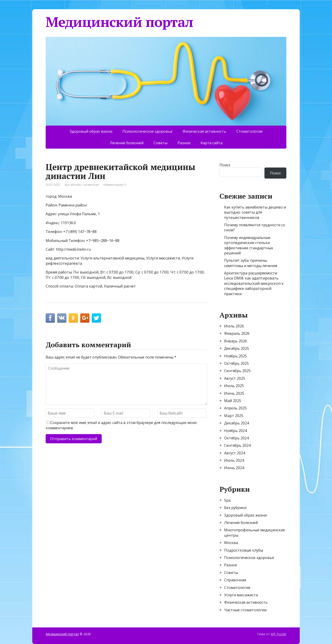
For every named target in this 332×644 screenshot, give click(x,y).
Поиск (225, 165)
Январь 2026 (236, 341)
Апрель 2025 (235, 408)
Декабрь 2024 (237, 423)
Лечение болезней (127, 143)
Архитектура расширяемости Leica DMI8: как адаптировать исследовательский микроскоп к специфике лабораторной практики (254, 283)
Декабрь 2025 (237, 348)
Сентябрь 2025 (237, 371)
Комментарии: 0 (115, 185)
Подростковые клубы (244, 550)
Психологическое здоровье (147, 131)
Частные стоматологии (245, 610)
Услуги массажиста (241, 595)
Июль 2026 (234, 326)
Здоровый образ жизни (91, 131)
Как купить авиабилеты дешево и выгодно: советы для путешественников (255, 212)
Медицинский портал (119, 22)
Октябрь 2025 (236, 363)
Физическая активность (204, 131)
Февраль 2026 (237, 333)
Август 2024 (235, 453)
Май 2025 (233, 401)
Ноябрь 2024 (236, 431)
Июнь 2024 (234, 468)
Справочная (90, 185)
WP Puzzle (279, 634)
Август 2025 (235, 378)
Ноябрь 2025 (236, 356)
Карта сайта (212, 143)
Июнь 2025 (234, 393)
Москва (76, 185)
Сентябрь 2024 (237, 445)
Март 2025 (234, 416)
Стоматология (249, 131)
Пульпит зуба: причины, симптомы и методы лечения (251, 263)
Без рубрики (235, 508)
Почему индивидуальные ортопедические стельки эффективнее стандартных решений (249, 245)
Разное (184, 143)
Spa (67, 185)
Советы (160, 143)
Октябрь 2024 (236, 438)
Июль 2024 (234, 460)
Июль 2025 (234, 386)
